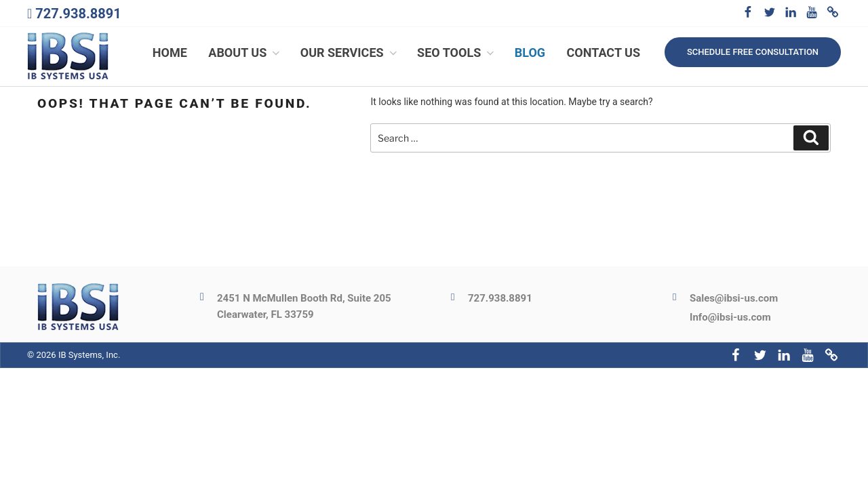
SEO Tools (457, 53)
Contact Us (604, 53)
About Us (245, 53)
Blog (530, 53)
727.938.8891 (78, 14)
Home (170, 53)
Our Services (350, 53)
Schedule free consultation (753, 52)
